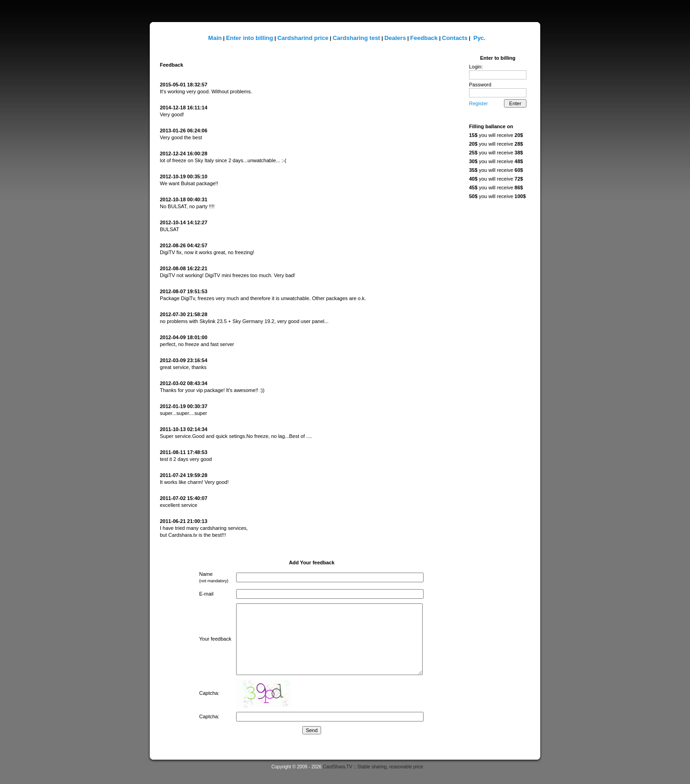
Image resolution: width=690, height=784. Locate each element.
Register (478, 103)
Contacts (455, 38)
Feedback (424, 38)
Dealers (395, 38)
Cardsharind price (303, 38)
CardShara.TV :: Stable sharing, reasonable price (373, 767)
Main (215, 38)
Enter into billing (250, 38)
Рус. (479, 38)
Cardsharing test (356, 38)
